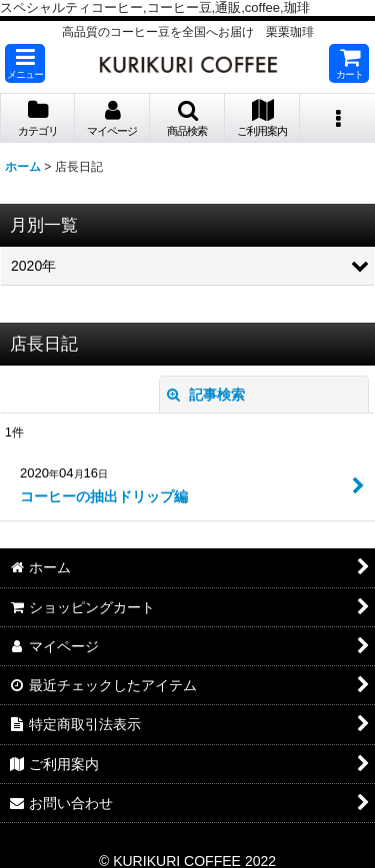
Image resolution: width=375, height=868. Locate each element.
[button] (25, 63)
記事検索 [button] (206, 395)
